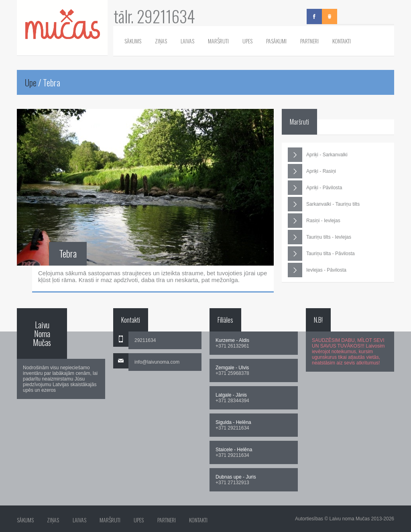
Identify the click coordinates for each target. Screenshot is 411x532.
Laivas (187, 41)
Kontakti (342, 41)
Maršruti (218, 41)
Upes (247, 41)
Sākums (133, 41)
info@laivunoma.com (157, 362)
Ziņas (161, 41)
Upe (31, 82)
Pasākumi (276, 41)
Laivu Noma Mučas (42, 334)
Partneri (309, 41)
